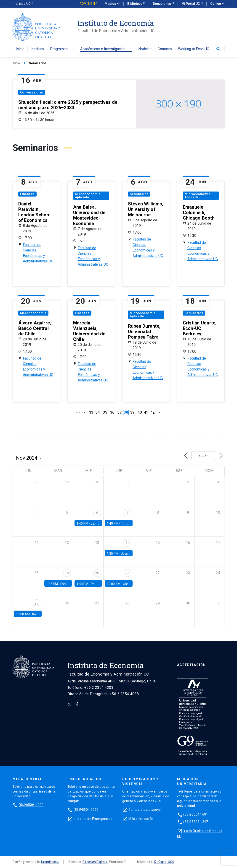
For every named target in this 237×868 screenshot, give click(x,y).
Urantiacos (49, 862)
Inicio (20, 49)
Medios (112, 4)
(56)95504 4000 (31, 805)
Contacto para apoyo (145, 810)
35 (105, 412)
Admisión (87, 4)
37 (120, 412)
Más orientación (141, 819)
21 (128, 573)
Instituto (37, 49)
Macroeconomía (33, 313)
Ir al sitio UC (21, 4)
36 (112, 412)
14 (128, 543)
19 (67, 573)
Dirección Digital (94, 862)
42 (152, 412)
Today (203, 456)
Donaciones (162, 4)
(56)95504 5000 (86, 810)
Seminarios (139, 194)
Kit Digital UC (163, 862)
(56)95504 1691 (196, 814)
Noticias (145, 49)
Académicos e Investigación (106, 49)
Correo (217, 4)
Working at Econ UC (194, 49)
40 (140, 412)
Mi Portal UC (191, 4)
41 (146, 412)
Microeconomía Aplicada (88, 196)
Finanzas (27, 194)
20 (97, 573)
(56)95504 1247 (196, 822)
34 (98, 412)
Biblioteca (135, 4)
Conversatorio (32, 92)
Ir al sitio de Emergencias (93, 819)
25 (37, 603)
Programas (62, 49)
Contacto (165, 49)
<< (78, 412)
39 (132, 412)
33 (91, 412)
